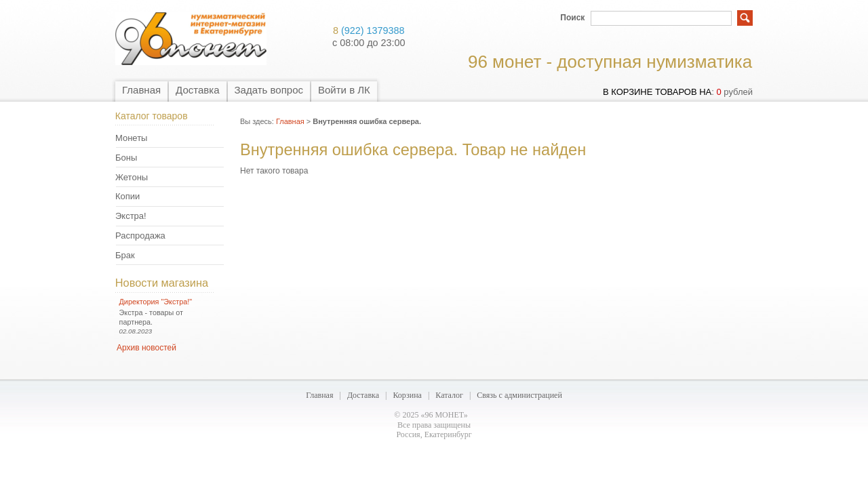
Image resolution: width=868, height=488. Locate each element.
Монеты (131, 138)
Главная (141, 90)
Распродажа (140, 236)
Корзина (407, 395)
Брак (125, 255)
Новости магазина (162, 283)
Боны (126, 158)
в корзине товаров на (657, 92)
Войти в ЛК (344, 90)
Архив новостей (146, 348)
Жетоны (132, 177)
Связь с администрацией (519, 395)
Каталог (449, 395)
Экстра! (131, 216)
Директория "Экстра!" (156, 302)
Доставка (197, 90)
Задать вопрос (269, 90)
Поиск (572, 18)
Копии (127, 196)
